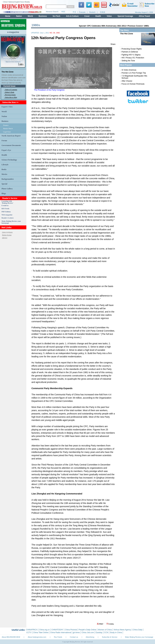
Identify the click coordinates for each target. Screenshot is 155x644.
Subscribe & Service (110, 637)
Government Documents (11, 145)
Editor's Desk (10, 92)
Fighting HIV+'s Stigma (131, 55)
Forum (4, 141)
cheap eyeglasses (7, 232)
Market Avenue (7, 235)
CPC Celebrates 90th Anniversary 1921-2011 (106, 26)
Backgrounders (8, 179)
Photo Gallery (7, 189)
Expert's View (7, 107)
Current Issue (9, 86)
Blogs (4, 193)
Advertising (90, 637)
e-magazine (13, 32)
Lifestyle (5, 165)
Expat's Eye (6, 150)
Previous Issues (10, 95)
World (4, 112)
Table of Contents (11, 90)
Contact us (74, 637)
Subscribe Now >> (10, 102)
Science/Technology (9, 160)
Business (5, 121)
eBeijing (5, 238)
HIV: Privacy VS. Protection (133, 58)
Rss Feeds (58, 637)
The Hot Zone (8, 72)
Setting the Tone (128, 61)
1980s (146, 26)
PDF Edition (6, 212)
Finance (6, 125)
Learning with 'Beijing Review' (8, 202)
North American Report (11, 136)
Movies (4, 174)
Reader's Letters (8, 218)
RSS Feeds (5, 209)
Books (4, 169)
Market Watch (8, 128)
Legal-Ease (7, 132)
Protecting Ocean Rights (132, 49)
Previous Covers (135, 26)
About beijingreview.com (37, 637)
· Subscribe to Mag (11, 97)
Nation (4, 116)
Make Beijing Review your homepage (139, 637)
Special (4, 184)
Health (4, 155)
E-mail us (5, 205)
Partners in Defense (130, 52)
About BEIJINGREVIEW (11, 637)
